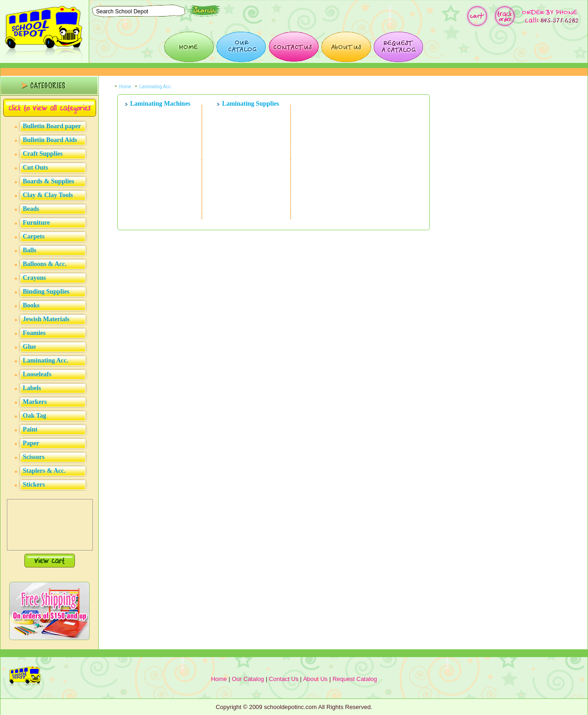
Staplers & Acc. (44, 471)
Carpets (34, 236)
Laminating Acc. (46, 360)
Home (125, 87)
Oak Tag (35, 416)
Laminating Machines (160, 104)
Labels (32, 388)
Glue (30, 347)
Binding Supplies (46, 292)
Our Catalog (248, 679)
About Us (315, 679)
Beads (31, 209)
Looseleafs (37, 374)
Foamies (34, 333)
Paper (31, 443)
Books (31, 305)
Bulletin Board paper (52, 126)
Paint (30, 429)
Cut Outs (36, 167)
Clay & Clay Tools (48, 195)
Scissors (34, 457)
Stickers (34, 485)
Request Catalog (355, 679)
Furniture (37, 223)
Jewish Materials (46, 319)
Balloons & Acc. (45, 264)
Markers (35, 402)
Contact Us (284, 679)
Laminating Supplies (251, 104)
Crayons (35, 278)
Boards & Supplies (49, 181)
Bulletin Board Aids (50, 140)
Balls (30, 250)
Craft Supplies (43, 154)
